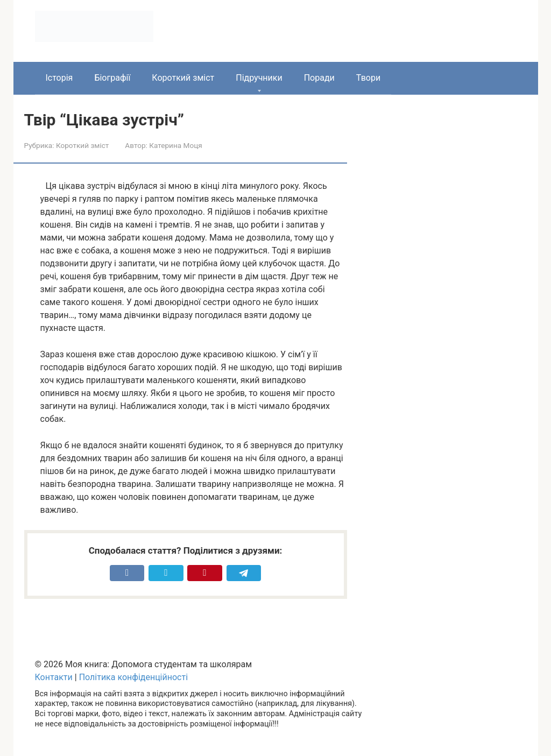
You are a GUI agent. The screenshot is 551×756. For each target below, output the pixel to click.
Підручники (259, 78)
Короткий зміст (183, 78)
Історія (59, 78)
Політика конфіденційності (133, 677)
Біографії (112, 78)
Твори (368, 78)
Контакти (54, 677)
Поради (319, 78)
